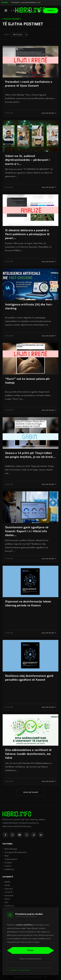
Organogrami (10, 859)
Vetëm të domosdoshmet (31, 959)
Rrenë (6, 899)
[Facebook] (5, 835)
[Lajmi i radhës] (58, 3)
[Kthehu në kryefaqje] (16, 11)
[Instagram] (12, 835)
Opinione (8, 889)
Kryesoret (8, 896)
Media (6, 882)
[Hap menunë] (6, 11)
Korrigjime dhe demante (15, 852)
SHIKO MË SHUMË (31, 792)
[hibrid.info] (17, 814)
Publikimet (8, 870)
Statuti (7, 866)
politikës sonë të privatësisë (21, 970)
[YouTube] (20, 835)
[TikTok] (34, 835)
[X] (27, 835)
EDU (5, 903)
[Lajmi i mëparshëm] (53, 3)
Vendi (6, 885)
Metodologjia (10, 849)
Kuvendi (7, 863)
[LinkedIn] (41, 835)
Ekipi (6, 856)
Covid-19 (8, 892)
